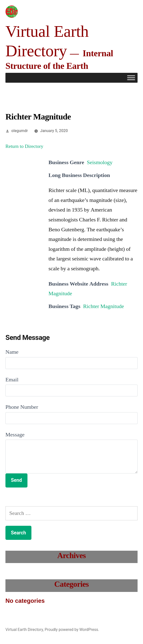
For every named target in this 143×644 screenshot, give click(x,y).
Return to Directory (24, 146)
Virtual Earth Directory (24, 630)
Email (12, 380)
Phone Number (22, 407)
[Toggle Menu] (131, 78)
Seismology (100, 162)
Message (15, 435)
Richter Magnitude (104, 306)
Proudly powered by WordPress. (72, 630)
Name (12, 352)
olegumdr (20, 131)
